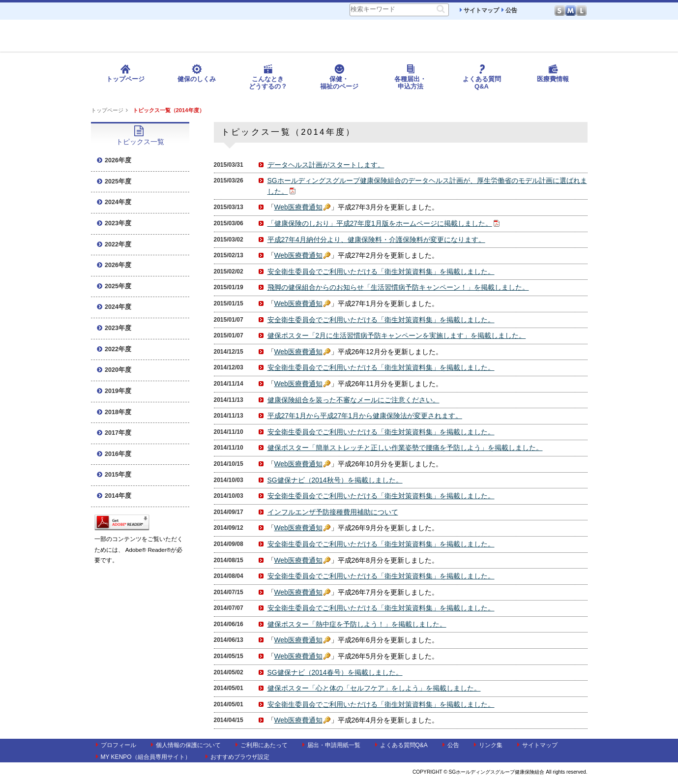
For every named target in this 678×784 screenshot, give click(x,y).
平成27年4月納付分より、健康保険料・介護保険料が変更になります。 (376, 240)
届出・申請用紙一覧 (331, 745)
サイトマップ (479, 10)
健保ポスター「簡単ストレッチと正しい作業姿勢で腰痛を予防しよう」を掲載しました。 (405, 448)
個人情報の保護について (186, 745)
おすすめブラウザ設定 (237, 757)
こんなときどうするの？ (268, 77)
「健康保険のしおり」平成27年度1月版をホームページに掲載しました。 (380, 223)
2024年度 (114, 202)
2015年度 (114, 475)
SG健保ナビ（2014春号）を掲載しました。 (335, 672)
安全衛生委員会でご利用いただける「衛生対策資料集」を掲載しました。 (381, 271)
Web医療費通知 (298, 207)
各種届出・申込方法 (410, 77)
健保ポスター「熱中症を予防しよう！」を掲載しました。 (357, 624)
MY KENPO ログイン (627, 51)
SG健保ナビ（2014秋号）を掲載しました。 (335, 480)
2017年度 (114, 433)
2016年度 (114, 454)
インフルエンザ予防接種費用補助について (333, 512)
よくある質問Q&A (482, 77)
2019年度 (114, 391)
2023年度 (114, 223)
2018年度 (114, 412)
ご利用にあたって (262, 745)
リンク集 (488, 745)
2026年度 (114, 160)
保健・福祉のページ (339, 77)
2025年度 (114, 181)
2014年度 (114, 496)
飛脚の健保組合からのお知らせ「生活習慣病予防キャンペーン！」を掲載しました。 (398, 287)
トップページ (125, 73)
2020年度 (114, 370)
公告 (509, 10)
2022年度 (114, 244)
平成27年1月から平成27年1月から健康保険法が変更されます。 (365, 416)
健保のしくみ (197, 73)
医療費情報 (553, 73)
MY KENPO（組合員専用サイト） (143, 757)
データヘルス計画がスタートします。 (326, 165)
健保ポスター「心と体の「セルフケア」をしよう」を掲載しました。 (374, 688)
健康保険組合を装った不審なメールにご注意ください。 (354, 400)
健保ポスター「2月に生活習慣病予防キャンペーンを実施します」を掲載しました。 (397, 335)
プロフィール (116, 745)
